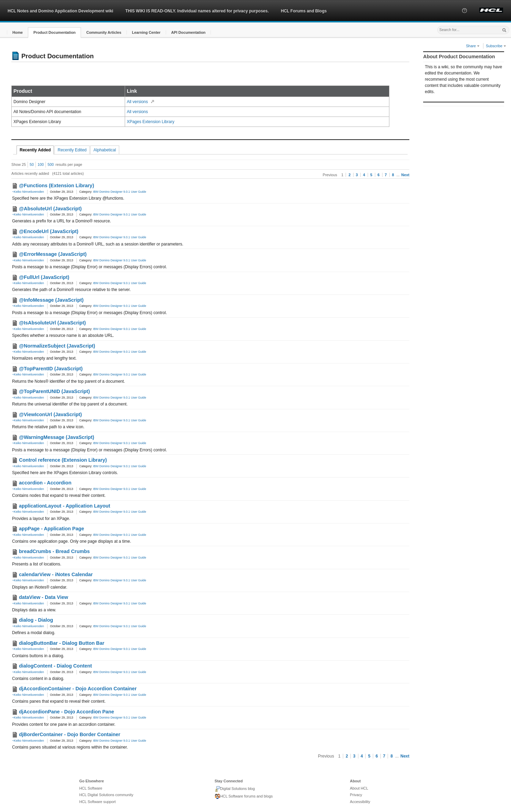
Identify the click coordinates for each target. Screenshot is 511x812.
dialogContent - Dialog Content (55, 666)
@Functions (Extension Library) (57, 186)
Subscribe (496, 46)
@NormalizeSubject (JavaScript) (57, 346)
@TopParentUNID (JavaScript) (54, 391)
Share (473, 46)
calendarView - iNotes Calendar (56, 574)
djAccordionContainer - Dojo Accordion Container (78, 689)
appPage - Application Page (52, 529)
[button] (464, 17)
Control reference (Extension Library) (63, 460)
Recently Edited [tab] (72, 150)
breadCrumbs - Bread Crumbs (54, 551)
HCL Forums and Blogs (304, 11)
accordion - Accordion (45, 483)
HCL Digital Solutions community (106, 795)
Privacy (356, 795)
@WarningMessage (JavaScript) (57, 437)
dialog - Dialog (36, 620)
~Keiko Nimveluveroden (28, 192)
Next (405, 175)
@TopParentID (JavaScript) (51, 369)
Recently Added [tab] (35, 150)
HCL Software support (98, 802)
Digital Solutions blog (235, 789)
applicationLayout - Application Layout (65, 506)
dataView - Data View (44, 597)
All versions (137, 102)
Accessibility (360, 802)
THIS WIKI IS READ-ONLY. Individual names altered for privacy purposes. (197, 11)
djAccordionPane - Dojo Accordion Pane (67, 712)
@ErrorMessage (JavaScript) (53, 254)
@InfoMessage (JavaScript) (51, 300)
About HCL (359, 788)
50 (32, 164)
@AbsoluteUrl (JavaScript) (50, 209)
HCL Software (91, 788)
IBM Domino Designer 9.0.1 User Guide (120, 192)
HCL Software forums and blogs (244, 796)
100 (41, 164)
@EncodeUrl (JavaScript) (49, 231)
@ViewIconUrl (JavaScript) (50, 414)
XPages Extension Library (151, 122)
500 (51, 164)
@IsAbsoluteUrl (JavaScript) (52, 323)
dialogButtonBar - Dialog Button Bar (62, 643)
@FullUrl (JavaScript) (44, 277)
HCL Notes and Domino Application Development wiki (60, 11)
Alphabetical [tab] (105, 150)
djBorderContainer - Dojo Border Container (70, 734)
